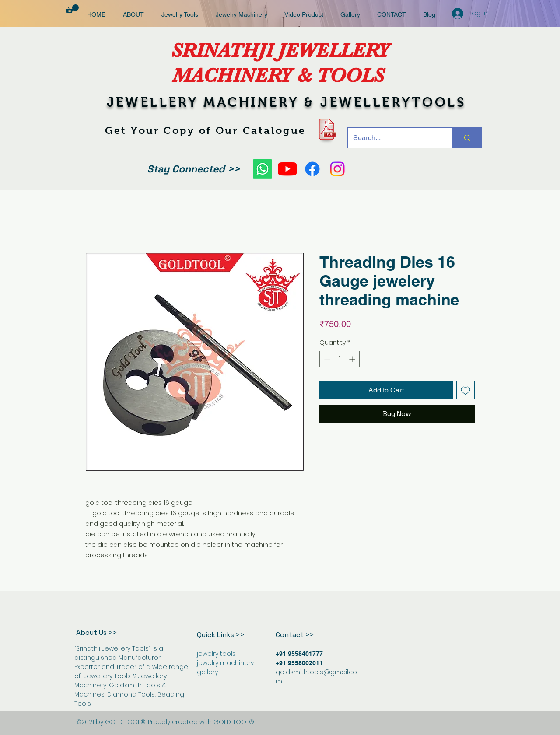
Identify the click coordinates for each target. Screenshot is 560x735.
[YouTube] (287, 169)
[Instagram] (337, 169)
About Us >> (97, 632)
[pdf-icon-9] (327, 129)
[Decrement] (326, 359)
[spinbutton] (339, 359)
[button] (72, 9)
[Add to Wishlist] (465, 390)
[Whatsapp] (262, 169)
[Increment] (353, 359)
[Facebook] (312, 169)
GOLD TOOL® (234, 722)
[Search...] (394, 138)
